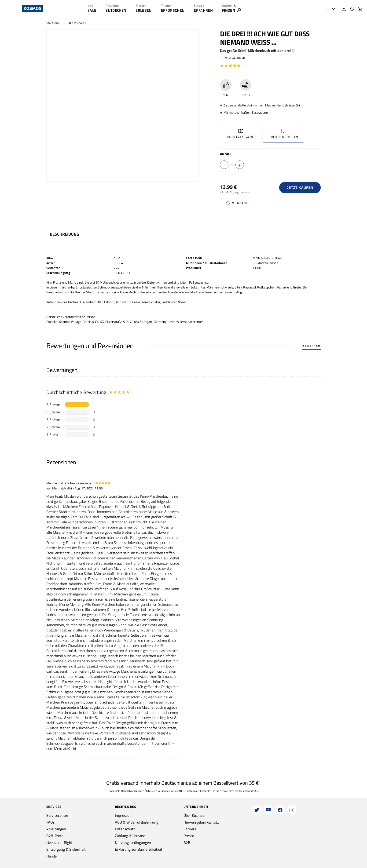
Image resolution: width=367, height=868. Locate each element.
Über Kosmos (194, 815)
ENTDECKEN (116, 10)
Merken (237, 203)
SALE (92, 10)
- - (222, 57)
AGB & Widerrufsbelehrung (137, 822)
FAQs (50, 822)
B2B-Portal (55, 836)
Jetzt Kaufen (300, 188)
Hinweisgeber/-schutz (201, 822)
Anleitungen (56, 829)
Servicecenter (57, 815)
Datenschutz (125, 829)
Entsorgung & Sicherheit (66, 849)
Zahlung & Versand (130, 836)
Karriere (190, 829)
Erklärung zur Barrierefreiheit (139, 849)
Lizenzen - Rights (60, 842)
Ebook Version (283, 134)
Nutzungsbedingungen (133, 842)
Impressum (124, 815)
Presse (189, 836)
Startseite (53, 23)
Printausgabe (241, 134)
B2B (187, 842)
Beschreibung (64, 234)
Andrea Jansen (235, 57)
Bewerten (312, 346)
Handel (52, 856)
